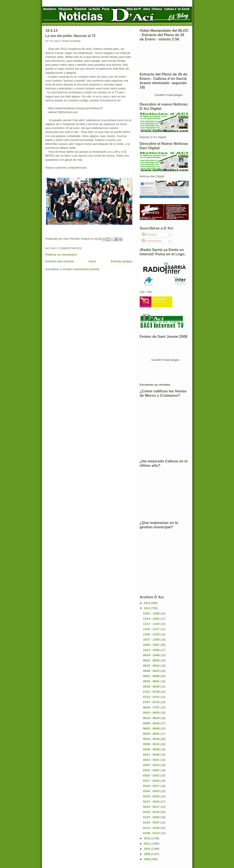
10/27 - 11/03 (152, 640)
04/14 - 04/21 (152, 760)
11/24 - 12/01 (152, 619)
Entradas (149, 235)
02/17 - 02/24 (152, 802)
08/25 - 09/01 (152, 681)
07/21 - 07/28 (152, 692)
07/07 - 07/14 (152, 702)
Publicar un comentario (61, 255)
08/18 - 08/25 (152, 687)
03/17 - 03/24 (152, 781)
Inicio (92, 261)
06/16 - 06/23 (152, 718)
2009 (148, 854)
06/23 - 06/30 (152, 713)
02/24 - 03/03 (152, 796)
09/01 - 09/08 (152, 676)
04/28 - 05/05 (152, 749)
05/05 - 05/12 (152, 744)
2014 (148, 603)
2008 (148, 859)
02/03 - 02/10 (152, 812)
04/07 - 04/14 (152, 765)
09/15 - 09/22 (152, 666)
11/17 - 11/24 (152, 624)
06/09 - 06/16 (152, 723)
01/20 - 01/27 (152, 822)
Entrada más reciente (60, 261)
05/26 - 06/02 (152, 734)
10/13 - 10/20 (152, 650)
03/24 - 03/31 (152, 775)
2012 (148, 838)
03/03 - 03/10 (152, 791)
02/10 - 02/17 (152, 807)
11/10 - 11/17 (152, 629)
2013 (148, 608)
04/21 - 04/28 (152, 755)
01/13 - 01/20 (152, 828)
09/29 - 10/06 (152, 655)
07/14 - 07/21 (152, 697)
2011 (148, 844)
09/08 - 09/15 (152, 671)
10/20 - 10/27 (152, 645)
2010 (148, 849)
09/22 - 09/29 (152, 660)
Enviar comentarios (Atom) (81, 269)
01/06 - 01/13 (152, 833)
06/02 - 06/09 (152, 728)
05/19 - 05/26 (152, 739)
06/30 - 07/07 (152, 707)
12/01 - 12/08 (152, 613)
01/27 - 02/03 (152, 817)
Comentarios (152, 241)
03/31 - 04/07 (152, 770)
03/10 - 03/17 (152, 786)
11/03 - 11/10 (152, 634)
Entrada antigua (121, 261)
